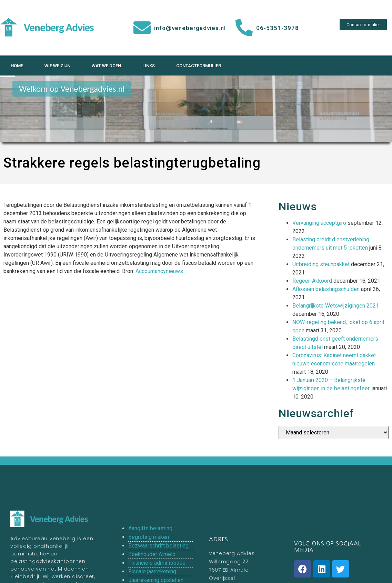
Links (149, 66)
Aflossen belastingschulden (326, 289)
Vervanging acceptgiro (319, 223)
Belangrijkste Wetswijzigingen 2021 (336, 306)
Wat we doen (106, 66)
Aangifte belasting (150, 528)
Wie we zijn (57, 66)
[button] (363, 25)
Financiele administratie (157, 563)
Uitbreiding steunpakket (321, 264)
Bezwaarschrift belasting (158, 546)
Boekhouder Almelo (152, 554)
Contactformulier (199, 66)
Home (17, 66)
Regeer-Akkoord (312, 281)
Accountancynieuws (159, 271)
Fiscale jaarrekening (152, 571)
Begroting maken (149, 537)
